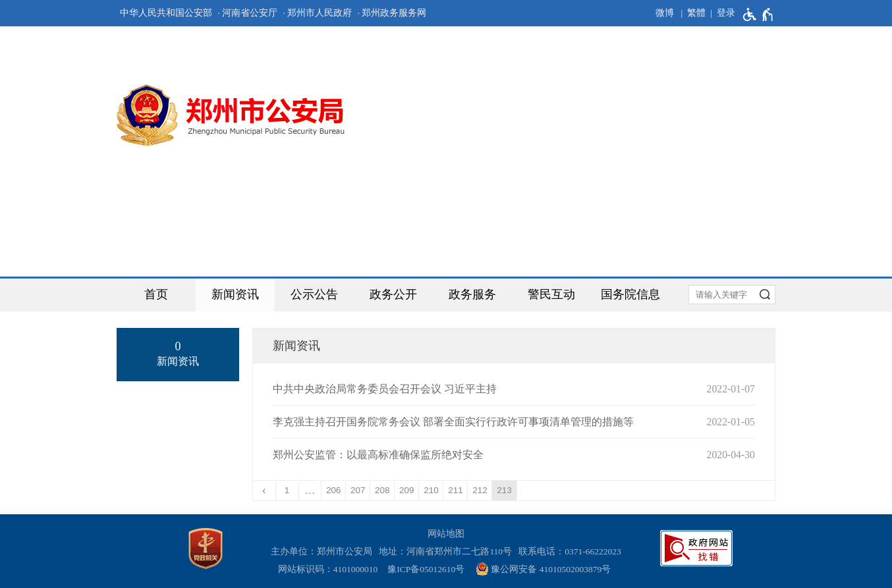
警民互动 (551, 294)
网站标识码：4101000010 (330, 569)
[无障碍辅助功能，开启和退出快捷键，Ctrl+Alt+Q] (759, 14)
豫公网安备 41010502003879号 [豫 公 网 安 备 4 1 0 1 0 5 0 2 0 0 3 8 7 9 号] (543, 569)
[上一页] (265, 491)
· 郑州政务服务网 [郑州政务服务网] (392, 13)
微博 (665, 13)
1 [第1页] (287, 490)
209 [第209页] (407, 490)
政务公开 (393, 294)
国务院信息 (630, 294)
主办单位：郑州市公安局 (324, 551)
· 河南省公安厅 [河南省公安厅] (247, 13)
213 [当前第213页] (504, 490)
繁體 (696, 13)
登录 (726, 13)
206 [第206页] (334, 490)
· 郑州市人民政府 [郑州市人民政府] (318, 13)
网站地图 (446, 534)
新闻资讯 (235, 294)
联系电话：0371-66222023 (570, 551)
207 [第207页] (358, 490)
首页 (156, 294)
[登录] (720, 13)
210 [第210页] (431, 490)
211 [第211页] (456, 490)
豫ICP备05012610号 (426, 569)
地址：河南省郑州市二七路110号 (448, 551)
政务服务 (472, 294)
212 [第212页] (480, 490)
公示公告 (314, 294)
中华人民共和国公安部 (166, 13)
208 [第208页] (382, 490)
